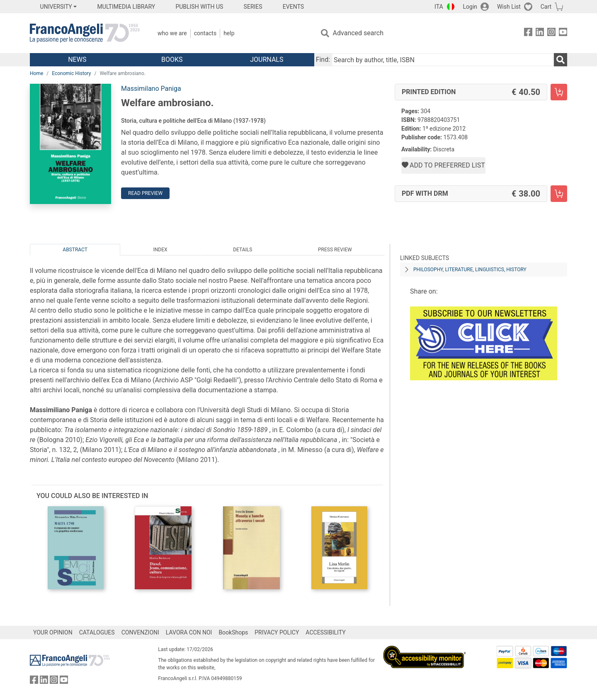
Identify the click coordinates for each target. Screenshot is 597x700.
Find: (323, 60)
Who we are (172, 33)
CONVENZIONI (140, 632)
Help (229, 33)
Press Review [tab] (335, 250)
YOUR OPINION (53, 632)
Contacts (205, 33)
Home (36, 73)
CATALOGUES (97, 632)
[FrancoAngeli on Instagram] (551, 33)
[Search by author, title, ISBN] (443, 60)
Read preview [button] (145, 193)
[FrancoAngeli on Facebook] (528, 33)
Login (470, 7)
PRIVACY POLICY (277, 632)
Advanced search (358, 33)
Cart (546, 7)
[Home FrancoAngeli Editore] (85, 33)
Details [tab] (243, 250)
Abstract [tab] (75, 250)
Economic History (71, 73)
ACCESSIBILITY (325, 632)
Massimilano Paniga (151, 89)
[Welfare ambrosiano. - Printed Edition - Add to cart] (559, 92)
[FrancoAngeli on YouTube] (563, 33)
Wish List (509, 7)
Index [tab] (160, 250)
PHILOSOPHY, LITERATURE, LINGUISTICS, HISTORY (470, 270)
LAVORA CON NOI (189, 632)
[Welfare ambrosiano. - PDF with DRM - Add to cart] (559, 194)
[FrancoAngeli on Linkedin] (540, 33)
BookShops (233, 632)
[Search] (561, 60)
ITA (439, 7)
